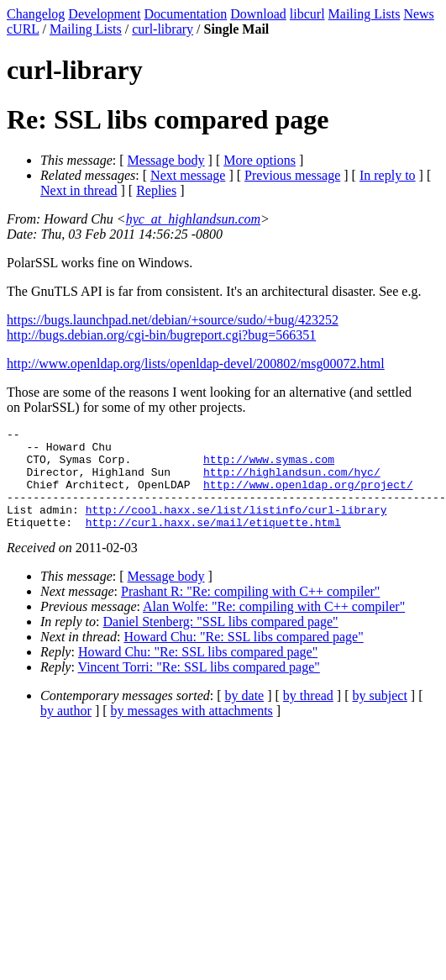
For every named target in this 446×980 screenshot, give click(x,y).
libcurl (307, 14)
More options (260, 160)
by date (245, 716)
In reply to (388, 175)
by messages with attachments (192, 731)
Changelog (36, 14)
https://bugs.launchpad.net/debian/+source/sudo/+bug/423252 (173, 320)
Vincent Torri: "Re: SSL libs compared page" (199, 687)
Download (258, 14)
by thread (308, 716)
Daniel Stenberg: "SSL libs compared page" (221, 642)
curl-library (163, 29)
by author (66, 731)
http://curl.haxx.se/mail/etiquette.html (213, 542)
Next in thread (79, 190)
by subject (380, 716)
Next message (188, 175)
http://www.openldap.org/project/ (308, 497)
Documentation (186, 14)
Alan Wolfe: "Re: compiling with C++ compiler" (274, 627)
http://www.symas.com (269, 466)
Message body (166, 160)
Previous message (292, 175)
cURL (23, 29)
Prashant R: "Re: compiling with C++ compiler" (250, 611)
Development (104, 14)
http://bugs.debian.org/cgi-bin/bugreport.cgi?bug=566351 (161, 335)
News (418, 14)
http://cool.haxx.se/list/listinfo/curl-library (236, 527)
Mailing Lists (365, 14)
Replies (156, 190)
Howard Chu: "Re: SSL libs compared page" (243, 657)
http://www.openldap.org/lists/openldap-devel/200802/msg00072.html (196, 364)
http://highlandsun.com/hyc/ (292, 482)
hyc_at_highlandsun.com (193, 219)
